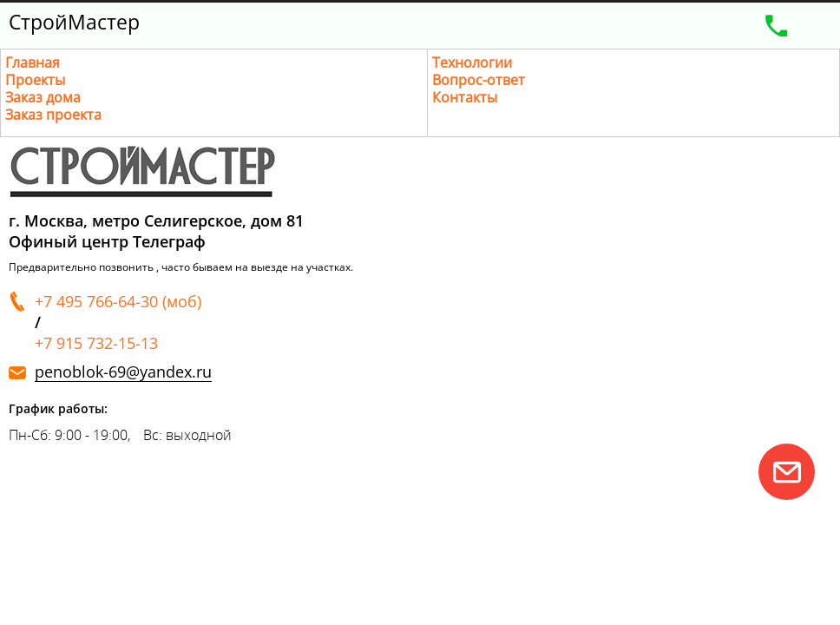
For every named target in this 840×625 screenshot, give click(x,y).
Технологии (472, 62)
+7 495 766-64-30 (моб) (118, 301)
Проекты (35, 80)
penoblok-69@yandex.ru (123, 372)
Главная (33, 62)
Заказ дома (43, 97)
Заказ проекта (53, 115)
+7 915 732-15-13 (96, 343)
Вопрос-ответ (479, 80)
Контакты (465, 97)
